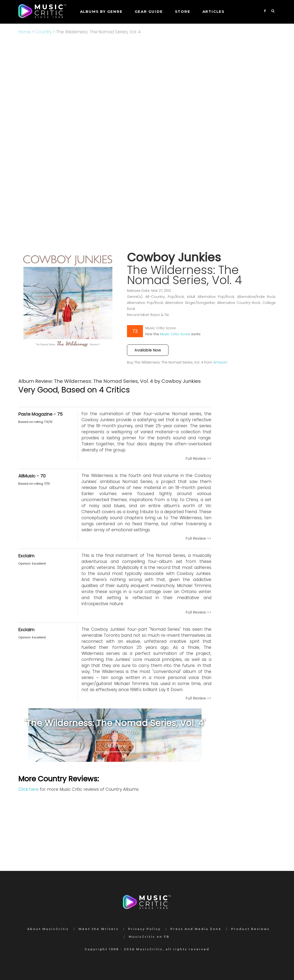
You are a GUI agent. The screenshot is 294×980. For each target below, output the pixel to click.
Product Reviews (250, 929)
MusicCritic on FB (149, 937)
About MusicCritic (48, 929)
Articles (214, 11)
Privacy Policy (144, 929)
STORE (183, 11)
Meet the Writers (99, 929)
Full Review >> (198, 458)
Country (43, 32)
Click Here (115, 746)
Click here (28, 789)
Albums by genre (101, 11)
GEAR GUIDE (149, 11)
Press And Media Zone (196, 929)
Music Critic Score (175, 334)
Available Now (148, 350)
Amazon (220, 362)
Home (25, 32)
